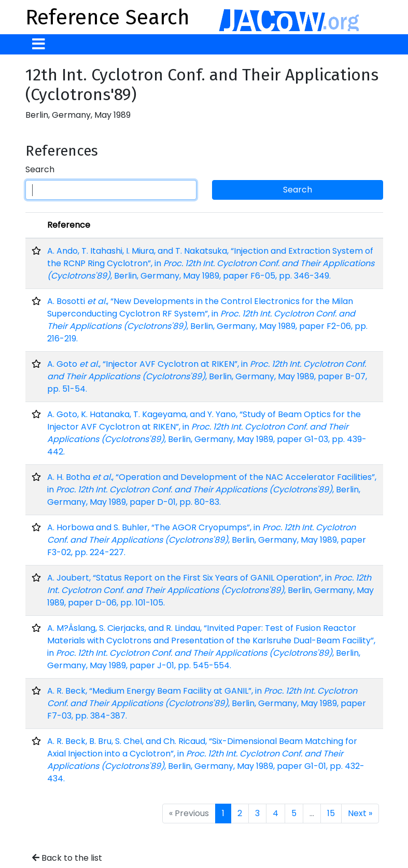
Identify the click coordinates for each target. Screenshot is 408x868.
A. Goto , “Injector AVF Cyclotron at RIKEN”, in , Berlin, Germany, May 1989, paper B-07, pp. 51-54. (207, 376)
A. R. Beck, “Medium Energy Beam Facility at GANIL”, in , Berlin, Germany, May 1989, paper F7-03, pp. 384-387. (207, 703)
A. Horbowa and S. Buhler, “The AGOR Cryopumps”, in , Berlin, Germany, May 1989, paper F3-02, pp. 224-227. (207, 540)
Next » (360, 813)
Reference (69, 225)
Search (40, 169)
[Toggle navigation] (39, 44)
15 (331, 813)
